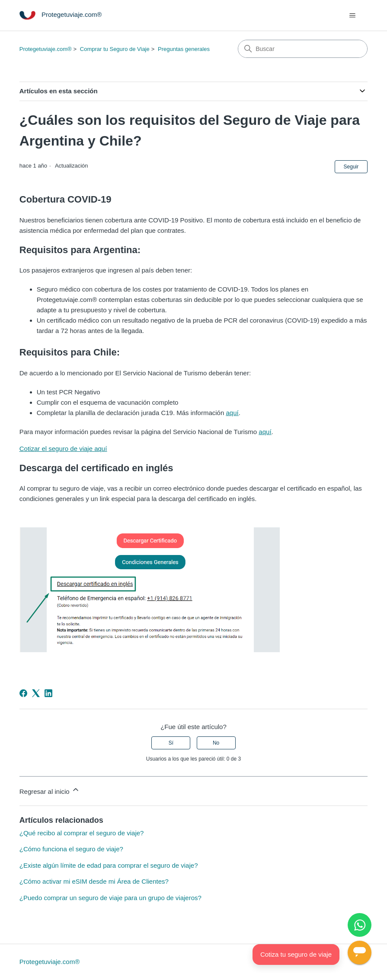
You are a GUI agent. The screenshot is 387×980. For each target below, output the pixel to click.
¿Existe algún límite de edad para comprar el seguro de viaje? (109, 865)
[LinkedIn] (48, 693)
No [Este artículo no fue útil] (216, 743)
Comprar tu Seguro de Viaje (115, 49)
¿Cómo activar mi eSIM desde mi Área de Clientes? (94, 881)
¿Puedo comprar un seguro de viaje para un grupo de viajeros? (110, 898)
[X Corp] (36, 693)
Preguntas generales (184, 49)
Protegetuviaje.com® (46, 49)
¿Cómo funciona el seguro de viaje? (71, 849)
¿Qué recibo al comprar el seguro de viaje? (82, 833)
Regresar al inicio (50, 790)
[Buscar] (303, 49)
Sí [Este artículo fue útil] (171, 743)
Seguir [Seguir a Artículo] (351, 167)
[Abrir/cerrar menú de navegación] (352, 16)
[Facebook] (23, 693)
